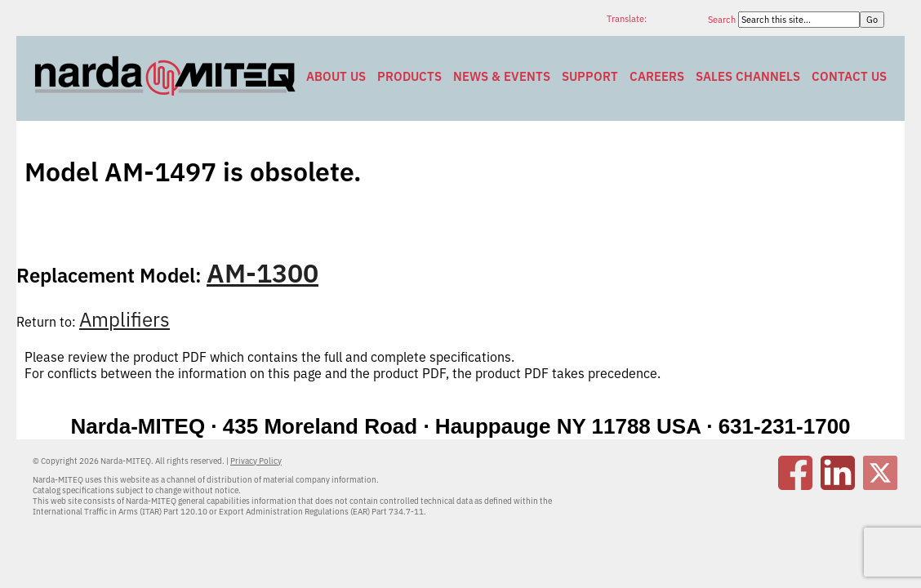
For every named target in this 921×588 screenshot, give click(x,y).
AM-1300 (263, 273)
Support (590, 76)
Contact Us (849, 76)
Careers (657, 76)
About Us (336, 76)
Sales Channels (748, 76)
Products (409, 76)
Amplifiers (125, 319)
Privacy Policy (256, 461)
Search (723, 20)
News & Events (502, 76)
